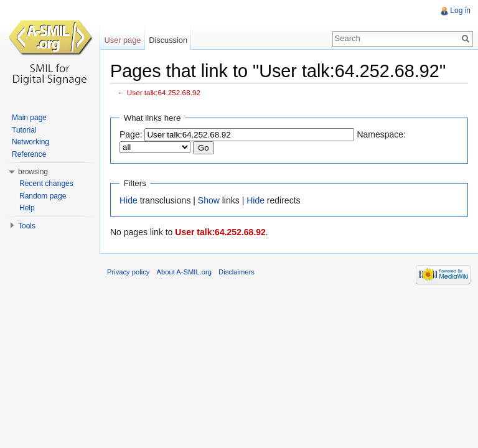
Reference (29, 154)
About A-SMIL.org (184, 272)
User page (122, 40)
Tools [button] (27, 226)
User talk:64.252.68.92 (164, 92)
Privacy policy (128, 272)
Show (209, 200)
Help (27, 208)
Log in (460, 11)
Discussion (168, 40)
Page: (131, 134)
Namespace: (381, 134)
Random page (43, 196)
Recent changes (46, 184)
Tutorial (24, 130)
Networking (30, 142)
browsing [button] (33, 172)
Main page (29, 118)
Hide (129, 200)
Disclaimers (237, 272)
